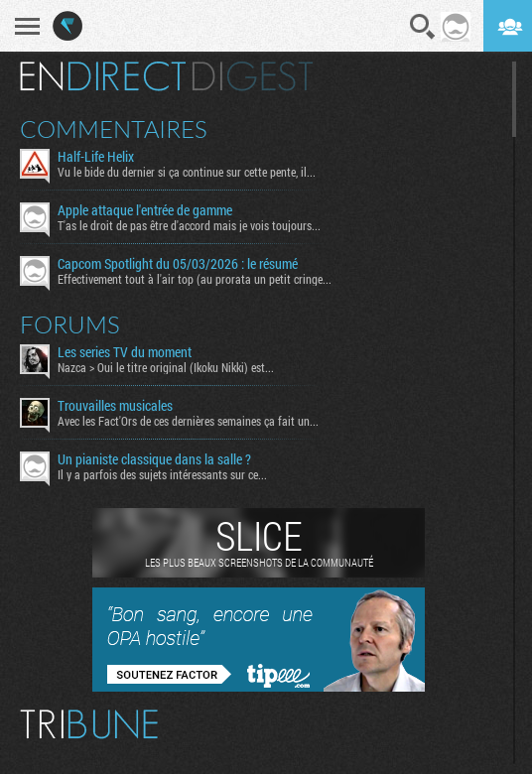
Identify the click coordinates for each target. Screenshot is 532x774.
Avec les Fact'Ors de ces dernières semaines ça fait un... (188, 421)
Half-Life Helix (96, 157)
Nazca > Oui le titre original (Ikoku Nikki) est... (166, 367)
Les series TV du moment (125, 352)
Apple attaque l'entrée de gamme (145, 210)
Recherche (423, 27)
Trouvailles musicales (115, 406)
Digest (253, 76)
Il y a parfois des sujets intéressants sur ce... (162, 474)
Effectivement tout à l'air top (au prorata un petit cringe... (195, 279)
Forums (70, 324)
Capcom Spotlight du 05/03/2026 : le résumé (178, 264)
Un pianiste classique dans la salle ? (154, 459)
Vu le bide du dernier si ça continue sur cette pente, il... (187, 172)
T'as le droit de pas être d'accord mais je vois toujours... (189, 225)
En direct (103, 76)
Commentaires (114, 129)
